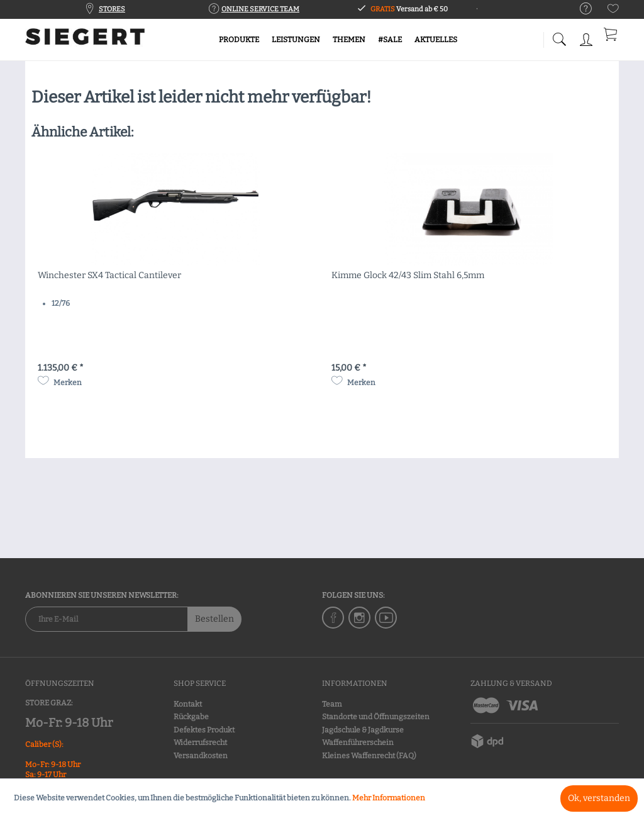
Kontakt (188, 704)
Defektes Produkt (204, 730)
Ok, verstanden (599, 798)
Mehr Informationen (389, 798)
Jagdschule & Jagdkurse (363, 730)
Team (332, 704)
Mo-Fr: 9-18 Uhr (69, 723)
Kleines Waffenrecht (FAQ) (369, 756)
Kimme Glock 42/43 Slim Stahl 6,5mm (408, 275)
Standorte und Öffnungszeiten (376, 717)
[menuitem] (580, 9)
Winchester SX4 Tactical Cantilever (109, 275)
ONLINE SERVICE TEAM (260, 9)
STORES (112, 9)
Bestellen (214, 619)
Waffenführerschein (358, 742)
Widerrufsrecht (200, 742)
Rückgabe (191, 717)
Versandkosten (201, 756)
